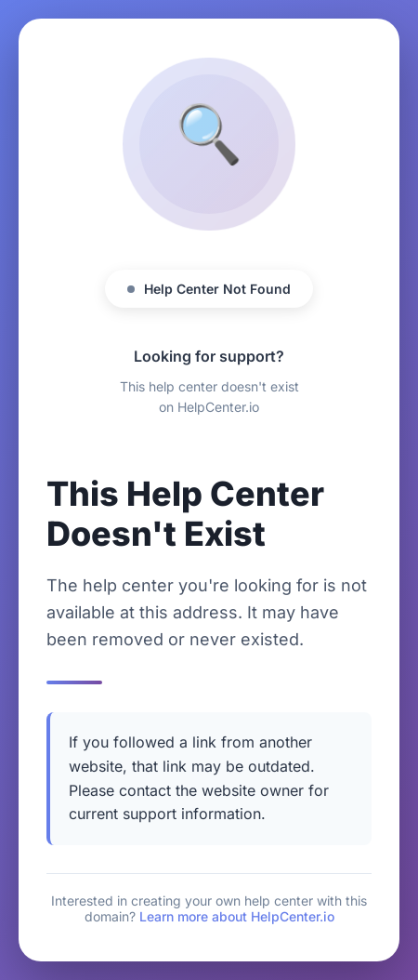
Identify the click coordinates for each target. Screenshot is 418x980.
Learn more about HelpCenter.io (237, 916)
